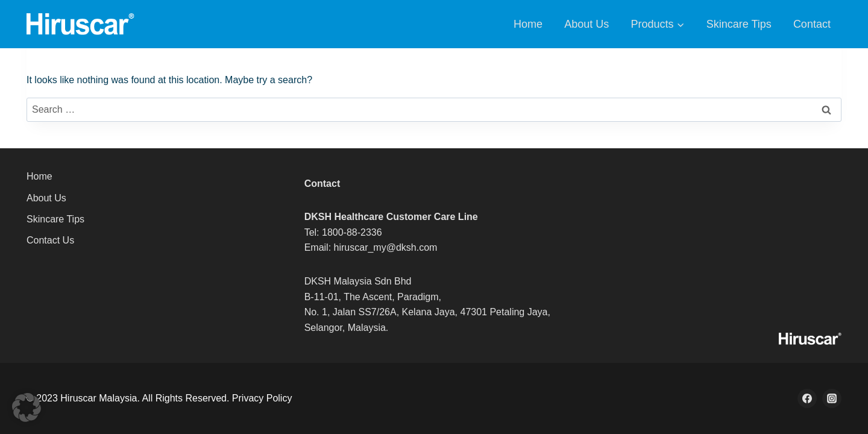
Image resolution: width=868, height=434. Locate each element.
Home (528, 24)
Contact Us (50, 240)
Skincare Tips (739, 24)
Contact (812, 24)
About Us (587, 24)
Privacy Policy (262, 398)
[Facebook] (807, 398)
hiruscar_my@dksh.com (386, 247)
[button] (27, 407)
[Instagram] (832, 398)
